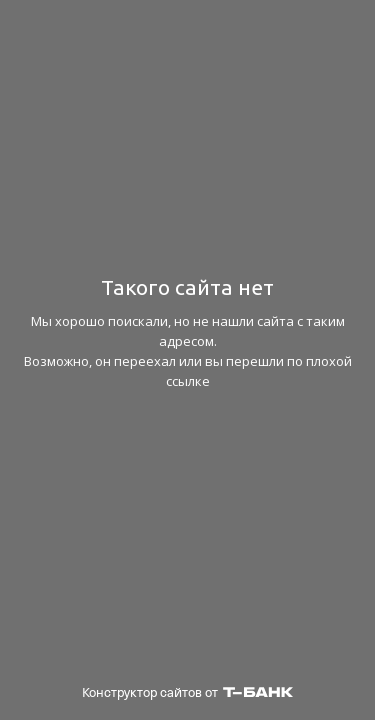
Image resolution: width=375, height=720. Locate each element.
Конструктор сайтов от (187, 692)
